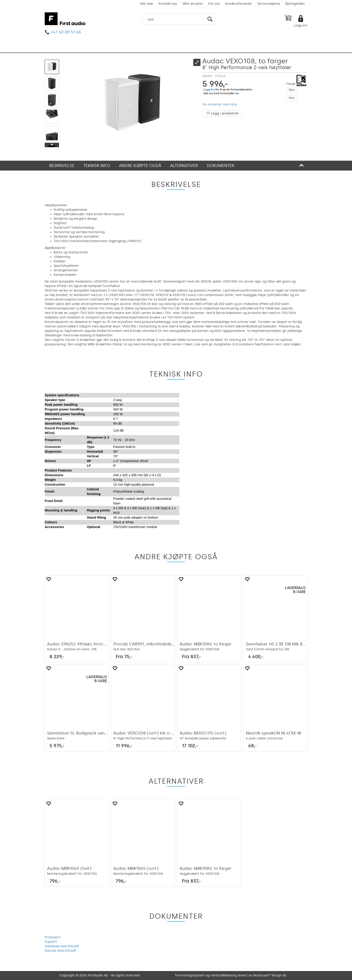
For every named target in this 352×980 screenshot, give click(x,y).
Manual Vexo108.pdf (60, 951)
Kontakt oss (168, 4)
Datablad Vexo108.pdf (62, 946)
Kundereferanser (239, 4)
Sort (292, 90)
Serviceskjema (269, 4)
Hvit (292, 98)
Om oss (214, 4)
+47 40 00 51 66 (66, 32)
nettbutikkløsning (224, 975)
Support (51, 942)
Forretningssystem (190, 975)
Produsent (53, 937)
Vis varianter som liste (220, 104)
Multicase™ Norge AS (270, 975)
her (237, 93)
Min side (147, 4)
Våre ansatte (192, 4)
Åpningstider (295, 4)
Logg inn (301, 25)
